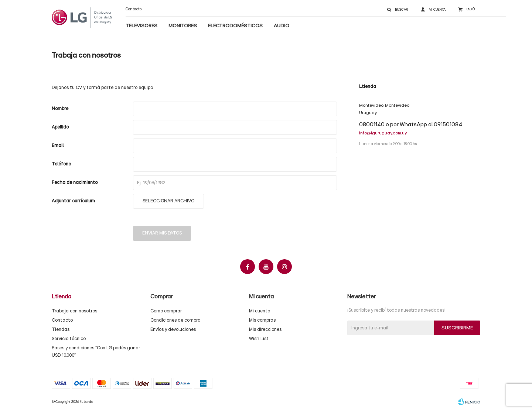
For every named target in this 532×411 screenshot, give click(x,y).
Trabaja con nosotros (74, 311)
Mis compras (262, 320)
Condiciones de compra (175, 320)
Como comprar (166, 311)
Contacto (134, 9)
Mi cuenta (260, 311)
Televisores (141, 26)
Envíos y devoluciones (173, 330)
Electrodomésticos (235, 26)
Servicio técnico (69, 339)
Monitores (183, 26)
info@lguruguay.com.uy (383, 133)
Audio (282, 26)
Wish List (259, 339)
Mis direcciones (265, 330)
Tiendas (61, 330)
